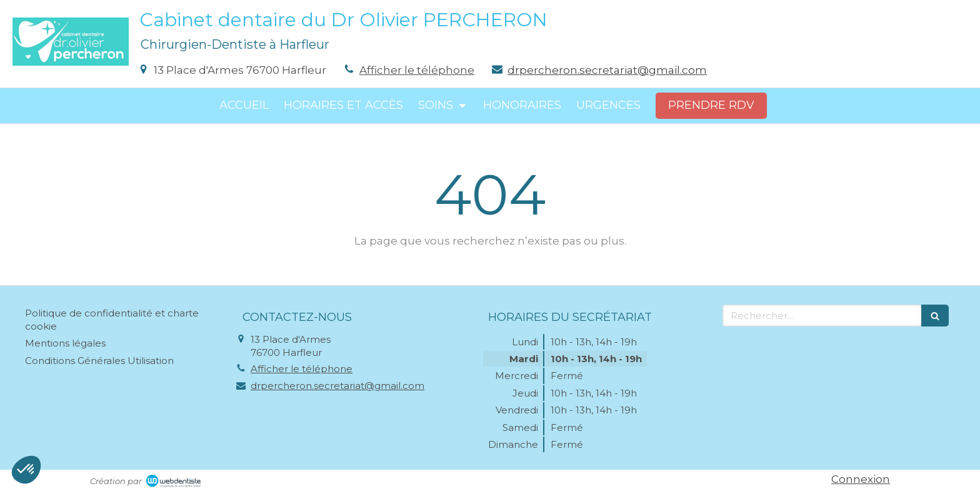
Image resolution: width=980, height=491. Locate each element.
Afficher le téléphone (417, 70)
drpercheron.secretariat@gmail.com (607, 70)
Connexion (861, 479)
